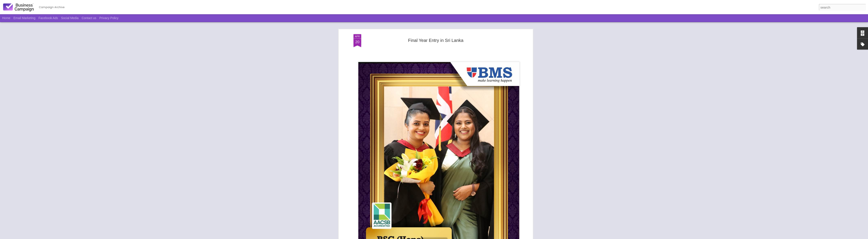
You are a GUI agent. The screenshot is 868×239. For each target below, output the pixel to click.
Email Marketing (24, 18)
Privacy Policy (109, 18)
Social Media (70, 18)
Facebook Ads (48, 18)
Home (6, 18)
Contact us (89, 18)
